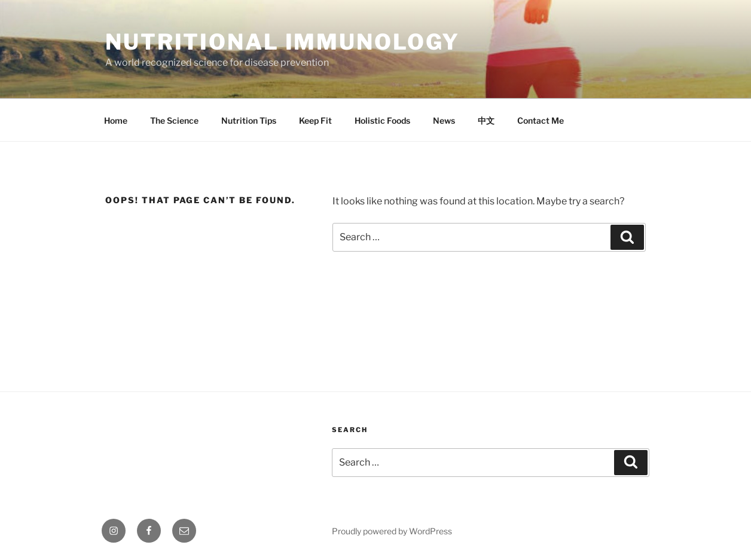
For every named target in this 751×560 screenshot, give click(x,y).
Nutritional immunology (283, 42)
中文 (486, 120)
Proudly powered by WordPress (392, 531)
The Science (174, 120)
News (444, 120)
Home (116, 120)
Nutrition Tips (249, 120)
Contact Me (541, 120)
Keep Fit (315, 120)
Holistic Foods (382, 120)
